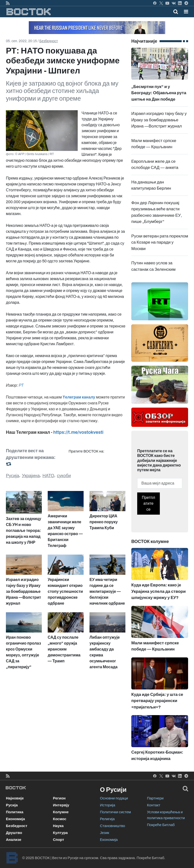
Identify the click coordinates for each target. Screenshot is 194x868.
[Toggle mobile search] (176, 12)
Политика (15, 812)
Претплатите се (149, 503)
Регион (59, 798)
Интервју (61, 805)
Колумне (61, 812)
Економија (15, 819)
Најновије (15, 798)
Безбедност (49, 41)
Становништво (113, 826)
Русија (13, 476)
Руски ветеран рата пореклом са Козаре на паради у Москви (160, 242)
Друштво (14, 833)
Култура (60, 833)
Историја (108, 805)
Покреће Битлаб (161, 825)
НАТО (48, 476)
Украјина (31, 476)
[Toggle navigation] (185, 12)
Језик (105, 833)
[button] (186, 12)
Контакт (154, 805)
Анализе (14, 840)
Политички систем (116, 812)
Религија (107, 819)
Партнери (155, 798)
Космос (60, 819)
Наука (58, 826)
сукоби (64, 476)
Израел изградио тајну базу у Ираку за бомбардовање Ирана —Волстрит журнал (159, 120)
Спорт (58, 840)
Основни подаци (114, 798)
